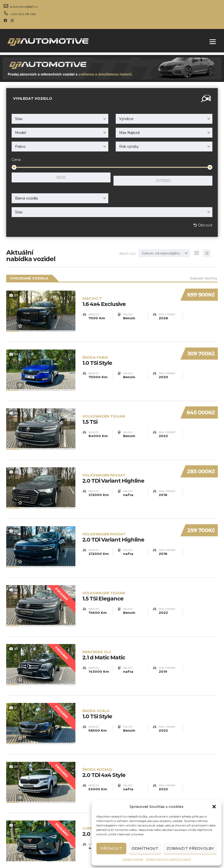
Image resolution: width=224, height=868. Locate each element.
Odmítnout (145, 848)
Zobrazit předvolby (190, 848)
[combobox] (60, 119)
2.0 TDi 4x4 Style (150, 711)
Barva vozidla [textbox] (26, 195)
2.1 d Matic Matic (150, 607)
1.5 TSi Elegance (150, 554)
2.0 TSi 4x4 (150, 764)
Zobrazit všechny (203, 275)
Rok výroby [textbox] (129, 147)
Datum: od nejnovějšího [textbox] (161, 250)
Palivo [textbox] (20, 147)
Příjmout (111, 848)
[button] (214, 807)
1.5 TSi (129, 397)
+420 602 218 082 (23, 14)
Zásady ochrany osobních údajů (168, 859)
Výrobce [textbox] (126, 119)
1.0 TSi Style (129, 344)
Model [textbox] (21, 133)
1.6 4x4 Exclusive (129, 292)
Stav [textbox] (19, 119)
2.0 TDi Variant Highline (129, 449)
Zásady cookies (133, 859)
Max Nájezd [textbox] (129, 133)
